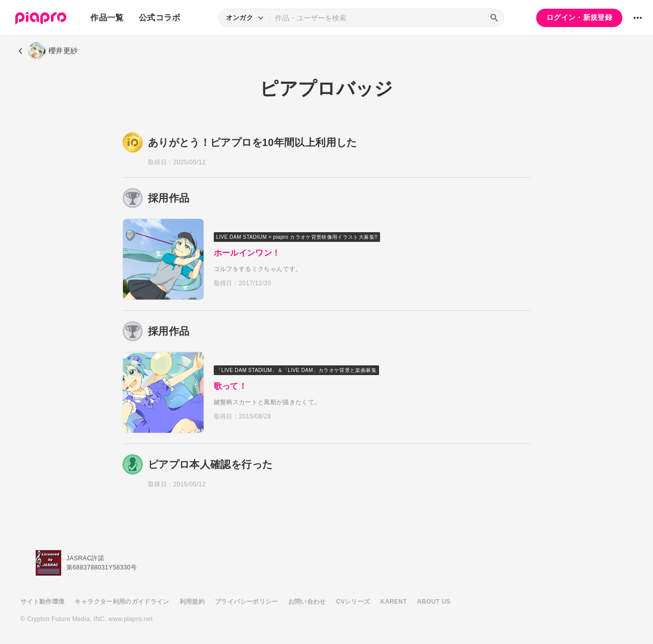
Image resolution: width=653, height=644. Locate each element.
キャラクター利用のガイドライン (122, 602)
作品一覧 (107, 18)
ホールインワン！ (248, 253)
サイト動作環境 (42, 602)
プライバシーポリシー (246, 602)
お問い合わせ (307, 602)
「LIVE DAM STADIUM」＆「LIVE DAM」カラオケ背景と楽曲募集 (297, 370)
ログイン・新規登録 (579, 17)
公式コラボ (160, 18)
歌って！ (231, 386)
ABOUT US (434, 602)
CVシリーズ (353, 602)
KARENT (394, 602)
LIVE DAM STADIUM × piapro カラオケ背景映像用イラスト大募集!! (298, 237)
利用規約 (192, 602)
